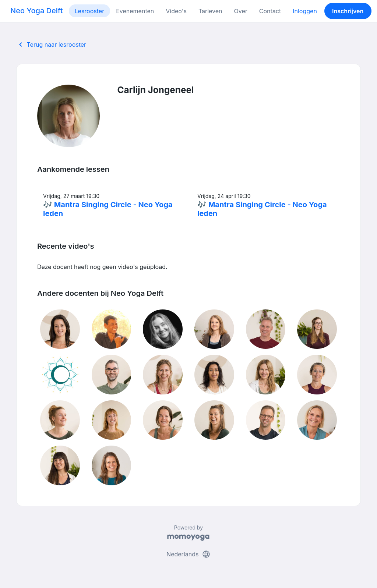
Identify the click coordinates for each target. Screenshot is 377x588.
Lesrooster (90, 11)
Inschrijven (348, 11)
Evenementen (135, 11)
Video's (176, 11)
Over (241, 11)
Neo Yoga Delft (37, 11)
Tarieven (210, 11)
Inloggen (305, 11)
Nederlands (188, 554)
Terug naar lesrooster (51, 45)
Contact (270, 11)
